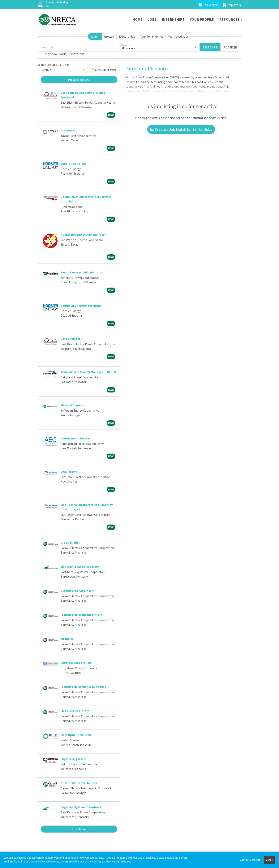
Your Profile (202, 19)
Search (95, 36)
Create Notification (104, 70)
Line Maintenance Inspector (80, 567)
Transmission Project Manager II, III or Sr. (89, 372)
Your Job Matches (152, 36)
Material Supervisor (74, 405)
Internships (173, 19)
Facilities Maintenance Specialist (83, 687)
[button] (230, 47)
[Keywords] (79, 47)
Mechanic (67, 639)
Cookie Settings (251, 860)
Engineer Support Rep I (76, 663)
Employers (232, 5)
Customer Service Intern (77, 591)
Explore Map (127, 36)
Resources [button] (229, 19)
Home (137, 19)
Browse (109, 36)
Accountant (69, 130)
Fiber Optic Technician (76, 735)
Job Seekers (209, 5)
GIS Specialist (70, 542)
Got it (270, 860)
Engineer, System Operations (81, 807)
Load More (79, 829)
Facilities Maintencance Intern (81, 615)
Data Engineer (70, 339)
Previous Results (79, 80)
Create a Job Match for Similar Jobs (181, 129)
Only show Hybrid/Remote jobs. (64, 54)
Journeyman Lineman (76, 438)
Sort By (45, 70)
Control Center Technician (79, 783)
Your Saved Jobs (178, 36)
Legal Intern (69, 471)
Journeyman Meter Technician (82, 305)
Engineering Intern (74, 759)
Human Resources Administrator (83, 235)
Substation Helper (73, 164)
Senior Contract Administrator (82, 272)
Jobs (152, 19)
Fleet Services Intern (75, 711)
